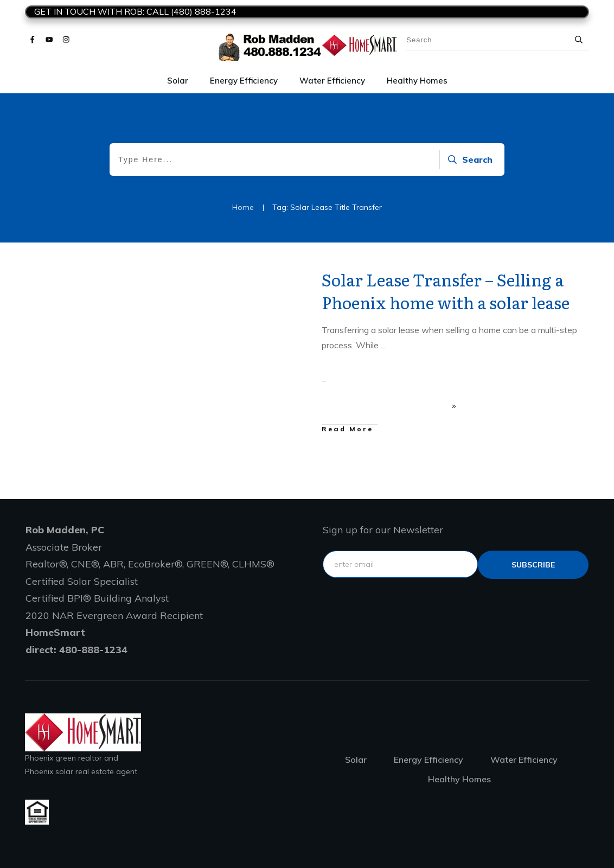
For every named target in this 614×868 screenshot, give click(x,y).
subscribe (533, 565)
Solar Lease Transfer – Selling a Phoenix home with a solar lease (446, 291)
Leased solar (269, 276)
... (383, 345)
